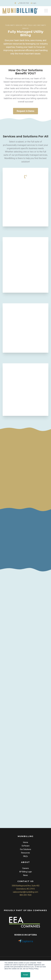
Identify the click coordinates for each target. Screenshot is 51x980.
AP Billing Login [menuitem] (26, 873)
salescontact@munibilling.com (25, 894)
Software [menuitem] (26, 847)
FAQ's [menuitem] (25, 858)
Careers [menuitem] (26, 870)
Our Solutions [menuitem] (25, 851)
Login (34, 3)
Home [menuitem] (26, 844)
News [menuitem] (25, 877)
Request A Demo (25, 112)
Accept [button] (25, 975)
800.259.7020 (24, 3)
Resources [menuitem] (25, 854)
